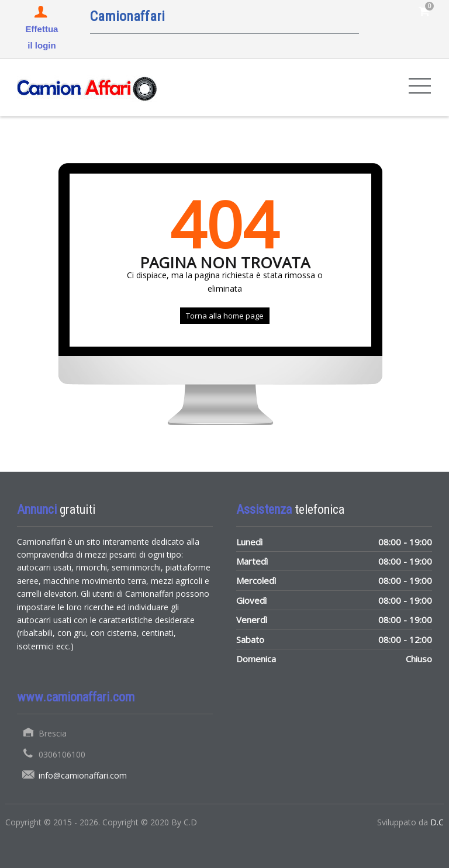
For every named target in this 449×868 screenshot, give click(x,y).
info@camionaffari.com (83, 775)
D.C (437, 822)
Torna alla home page (225, 316)
